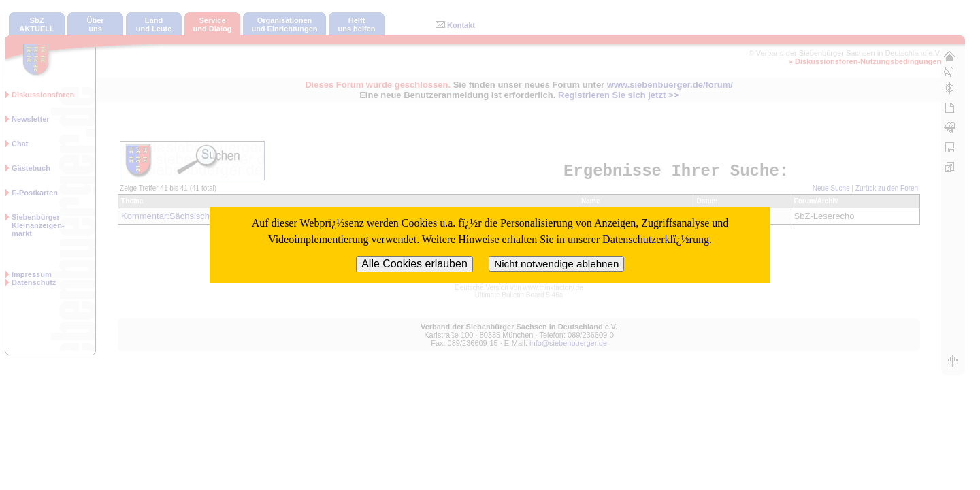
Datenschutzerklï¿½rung (656, 239)
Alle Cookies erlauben (414, 264)
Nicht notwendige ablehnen (556, 264)
